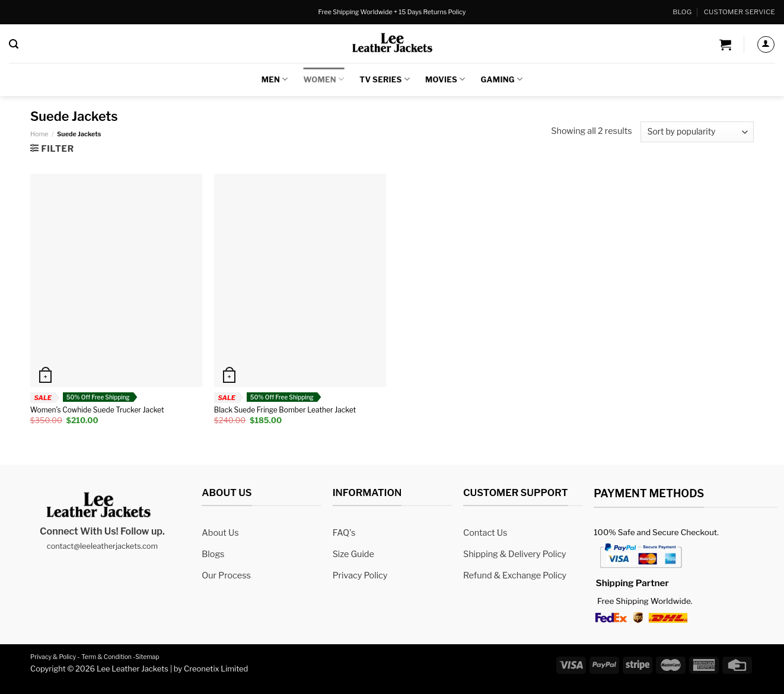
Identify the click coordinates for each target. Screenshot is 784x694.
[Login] (766, 45)
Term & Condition (106, 657)
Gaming (502, 79)
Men (275, 79)
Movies (445, 79)
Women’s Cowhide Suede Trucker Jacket (97, 410)
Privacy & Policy (53, 657)
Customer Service (740, 12)
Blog (682, 12)
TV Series (385, 79)
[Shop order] (697, 132)
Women (324, 79)
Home (39, 134)
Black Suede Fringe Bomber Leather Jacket (285, 410)
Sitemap (147, 657)
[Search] (14, 44)
